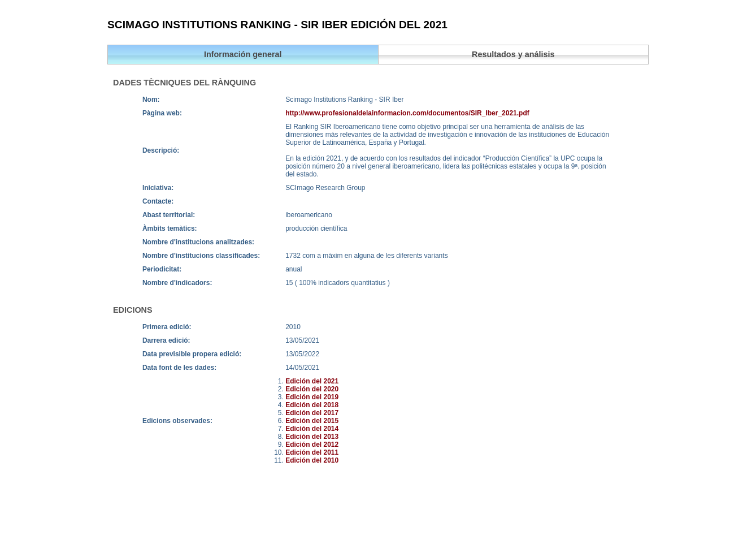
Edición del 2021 (312, 381)
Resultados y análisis (513, 54)
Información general (243, 54)
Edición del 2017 (312, 413)
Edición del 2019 (312, 397)
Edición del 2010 (312, 460)
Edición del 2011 (312, 452)
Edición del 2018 (312, 405)
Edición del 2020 (312, 389)
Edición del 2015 (312, 421)
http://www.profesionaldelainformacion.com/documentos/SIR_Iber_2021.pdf (407, 113)
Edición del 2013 (312, 437)
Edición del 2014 (312, 429)
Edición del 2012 (312, 445)
